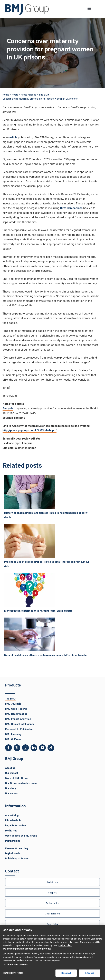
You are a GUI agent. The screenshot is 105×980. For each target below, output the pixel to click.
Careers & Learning (17, 848)
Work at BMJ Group (17, 778)
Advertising (12, 815)
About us (10, 768)
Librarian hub (13, 820)
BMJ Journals (13, 704)
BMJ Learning (13, 734)
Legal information (15, 826)
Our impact (12, 773)
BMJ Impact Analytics (18, 719)
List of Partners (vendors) (16, 965)
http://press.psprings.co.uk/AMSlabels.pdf (30, 430)
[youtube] (42, 748)
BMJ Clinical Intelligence (20, 724)
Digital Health (13, 853)
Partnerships (13, 841)
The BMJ (10, 699)
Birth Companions (71, 208)
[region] (52, 952)
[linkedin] (34, 748)
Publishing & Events (17, 859)
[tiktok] (51, 748)
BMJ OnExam (13, 739)
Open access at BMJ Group (21, 836)
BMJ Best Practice (16, 714)
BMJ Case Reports (16, 709)
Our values (11, 793)
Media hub (11, 831)
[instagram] (25, 748)
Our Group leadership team (21, 783)
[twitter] (17, 748)
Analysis (8, 408)
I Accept (89, 973)
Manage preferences (13, 973)
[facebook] (8, 748)
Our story (11, 788)
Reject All (66, 973)
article (13, 137)
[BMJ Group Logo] (27, 6)
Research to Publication (19, 729)
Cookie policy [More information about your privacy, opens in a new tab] (65, 945)
